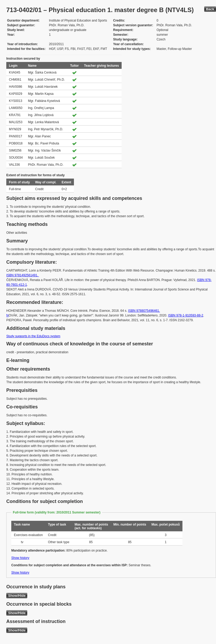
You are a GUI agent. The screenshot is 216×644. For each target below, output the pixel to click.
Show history (20, 558)
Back (210, 9)
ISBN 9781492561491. (23, 275)
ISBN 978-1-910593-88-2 (186, 315)
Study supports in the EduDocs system (33, 336)
